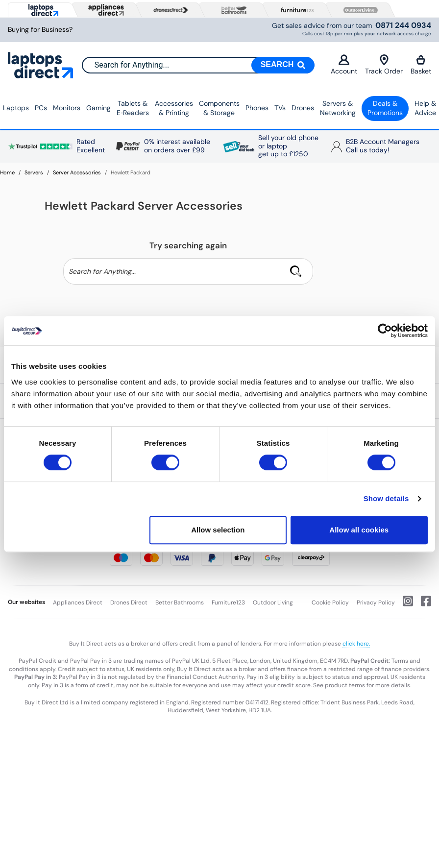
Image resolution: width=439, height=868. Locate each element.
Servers (34, 172)
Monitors (67, 108)
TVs (280, 108)
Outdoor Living (273, 603)
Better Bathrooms (180, 603)
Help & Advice (425, 108)
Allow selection (218, 530)
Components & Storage (219, 108)
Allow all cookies (359, 530)
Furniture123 (228, 603)
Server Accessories (77, 172)
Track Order (384, 65)
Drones (303, 108)
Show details (386, 498)
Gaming (98, 108)
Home (7, 172)
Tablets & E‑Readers (133, 108)
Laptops (16, 108)
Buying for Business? (40, 30)
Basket (421, 65)
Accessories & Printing (174, 108)
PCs (41, 108)
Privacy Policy (376, 603)
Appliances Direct (78, 603)
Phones (257, 108)
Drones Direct (129, 603)
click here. (356, 644)
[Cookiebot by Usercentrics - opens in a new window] (385, 331)
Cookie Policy (330, 603)
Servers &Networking (338, 108)
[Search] (283, 65)
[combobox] (198, 65)
